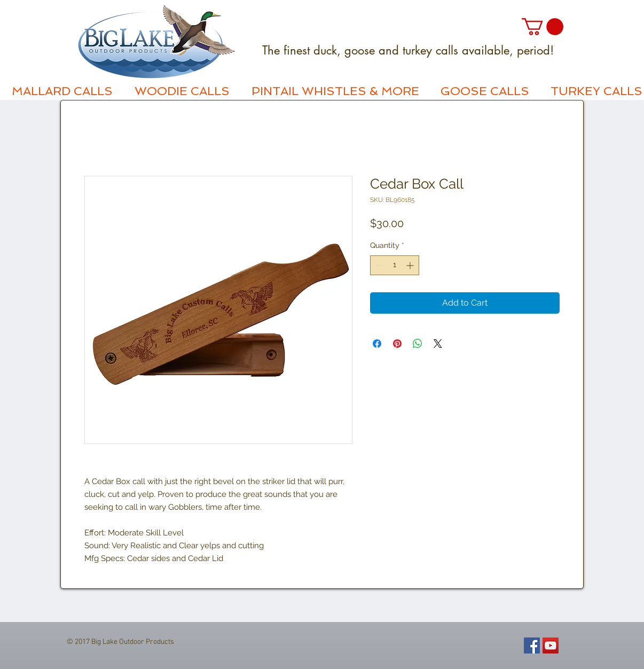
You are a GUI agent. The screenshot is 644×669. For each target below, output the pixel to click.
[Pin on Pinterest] (397, 344)
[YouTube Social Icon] (551, 645)
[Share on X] (438, 344)
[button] (543, 27)
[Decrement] (378, 265)
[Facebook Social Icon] (532, 645)
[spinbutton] (395, 265)
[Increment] (411, 265)
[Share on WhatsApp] (418, 344)
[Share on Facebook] (377, 344)
